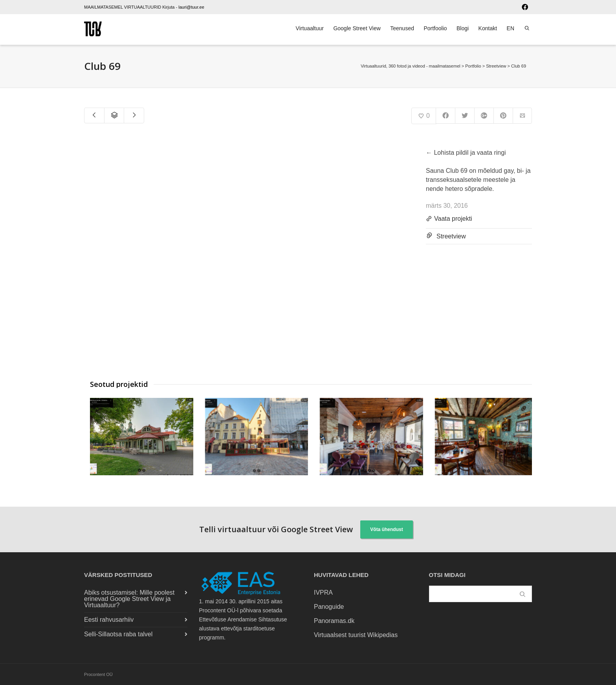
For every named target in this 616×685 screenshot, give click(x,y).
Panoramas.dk (334, 621)
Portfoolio (435, 28)
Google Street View (357, 28)
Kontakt (488, 28)
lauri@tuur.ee (191, 7)
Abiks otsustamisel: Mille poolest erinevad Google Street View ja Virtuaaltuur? (129, 599)
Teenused (402, 28)
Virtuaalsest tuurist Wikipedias (356, 635)
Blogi (463, 28)
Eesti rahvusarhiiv (109, 620)
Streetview (451, 236)
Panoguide (329, 607)
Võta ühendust (386, 529)
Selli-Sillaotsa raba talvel (118, 634)
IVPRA (323, 593)
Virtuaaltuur (310, 28)
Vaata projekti (449, 219)
